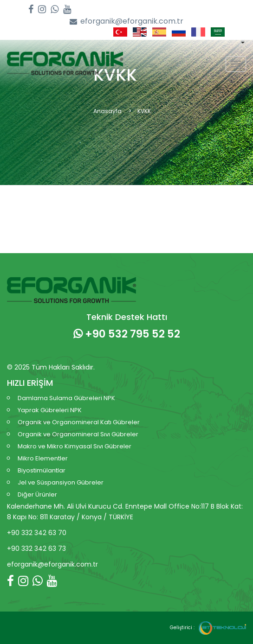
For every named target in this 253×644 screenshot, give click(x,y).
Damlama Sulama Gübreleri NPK (66, 398)
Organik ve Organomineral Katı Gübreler (79, 422)
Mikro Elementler (43, 458)
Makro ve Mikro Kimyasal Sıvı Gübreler (75, 446)
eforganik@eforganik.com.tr (126, 22)
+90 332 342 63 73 (36, 548)
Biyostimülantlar (42, 470)
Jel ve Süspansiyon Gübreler (61, 482)
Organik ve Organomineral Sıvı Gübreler (78, 434)
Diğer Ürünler (37, 494)
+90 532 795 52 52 (127, 334)
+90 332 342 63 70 (37, 533)
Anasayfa (107, 111)
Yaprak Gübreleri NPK (50, 410)
